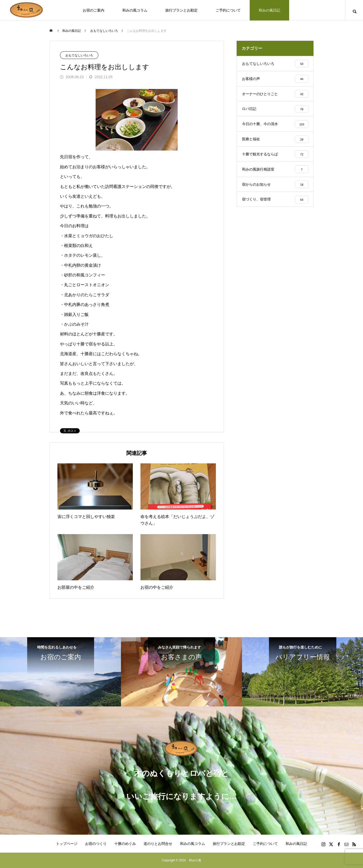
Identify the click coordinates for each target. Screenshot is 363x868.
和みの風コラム (135, 10)
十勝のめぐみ (125, 844)
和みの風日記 (269, 10)
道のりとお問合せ (158, 844)
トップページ (67, 844)
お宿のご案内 (94, 10)
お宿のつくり (96, 844)
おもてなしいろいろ (79, 55)
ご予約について (228, 10)
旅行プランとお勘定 (181, 10)
